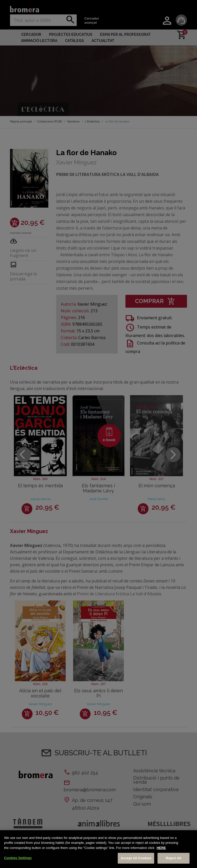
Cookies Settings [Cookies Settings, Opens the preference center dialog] (18, 858)
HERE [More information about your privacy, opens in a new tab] (161, 848)
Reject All (173, 858)
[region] (98, 849)
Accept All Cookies (136, 858)
